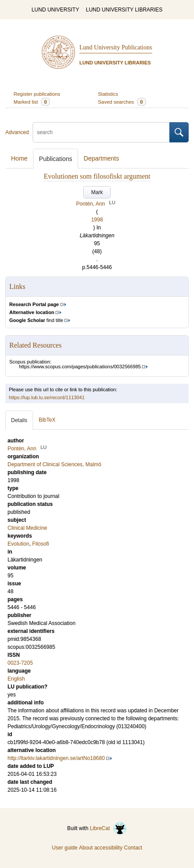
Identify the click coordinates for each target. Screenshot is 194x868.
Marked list (32, 102)
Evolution (18, 544)
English (16, 679)
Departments (101, 158)
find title (36, 320)
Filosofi (41, 544)
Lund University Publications (116, 47)
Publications (56, 159)
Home (19, 158)
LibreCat (108, 828)
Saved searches (122, 102)
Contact (133, 848)
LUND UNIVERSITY (55, 10)
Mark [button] (97, 192)
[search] (101, 132)
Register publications (37, 94)
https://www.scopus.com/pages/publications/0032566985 (80, 367)
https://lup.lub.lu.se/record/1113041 (47, 397)
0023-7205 (20, 663)
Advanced (17, 132)
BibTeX (47, 420)
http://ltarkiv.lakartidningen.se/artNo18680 (56, 758)
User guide (65, 848)
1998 (97, 220)
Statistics (108, 94)
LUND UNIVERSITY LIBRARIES (124, 10)
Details (19, 420)
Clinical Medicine (27, 528)
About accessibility (101, 848)
